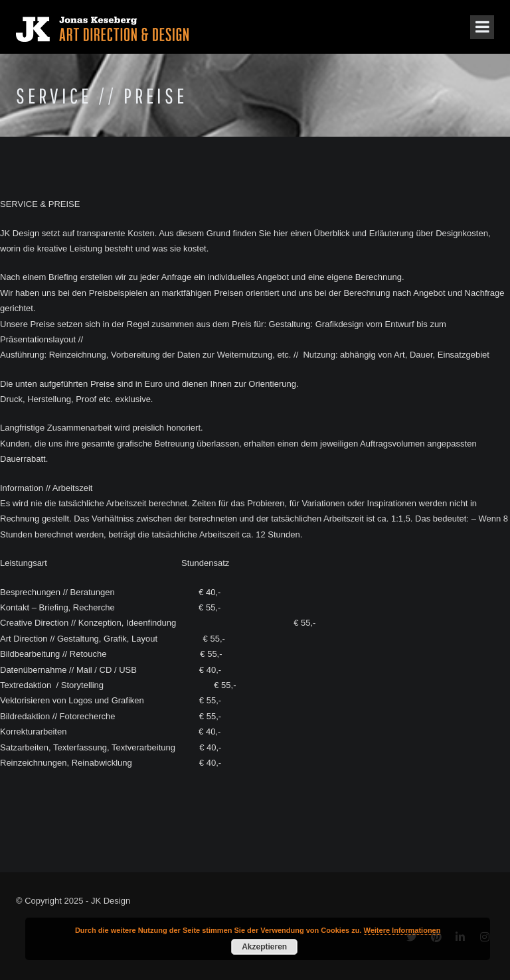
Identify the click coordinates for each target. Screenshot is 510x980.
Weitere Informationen (402, 930)
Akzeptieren (264, 947)
